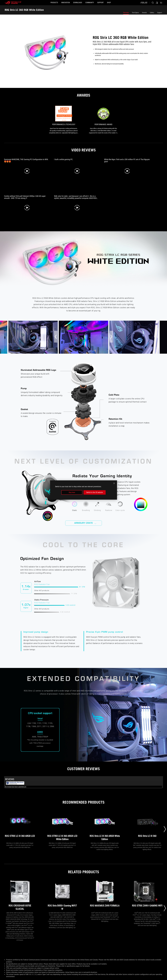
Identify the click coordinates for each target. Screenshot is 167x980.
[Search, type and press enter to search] (153, 3)
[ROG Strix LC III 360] (147, 826)
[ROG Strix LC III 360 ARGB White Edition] (105, 826)
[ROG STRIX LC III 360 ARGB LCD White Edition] (62, 826)
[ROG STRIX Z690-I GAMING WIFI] (147, 895)
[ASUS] (144, 3)
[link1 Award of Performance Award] (103, 120)
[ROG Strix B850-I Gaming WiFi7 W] (62, 895)
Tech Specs (135, 13)
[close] (114, 483)
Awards (144, 13)
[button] (46, 3)
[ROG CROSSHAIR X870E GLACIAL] (20, 895)
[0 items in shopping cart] (161, 3)
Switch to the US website (95, 492)
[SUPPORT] (105, 3)
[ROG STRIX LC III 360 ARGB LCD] (20, 826)
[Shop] (117, 3)
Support (160, 13)
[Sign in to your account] (157, 3)
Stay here (72, 492)
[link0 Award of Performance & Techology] (64, 120)
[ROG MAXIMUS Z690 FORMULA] (105, 895)
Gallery (152, 13)
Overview (126, 13)
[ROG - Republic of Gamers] (13, 3)
